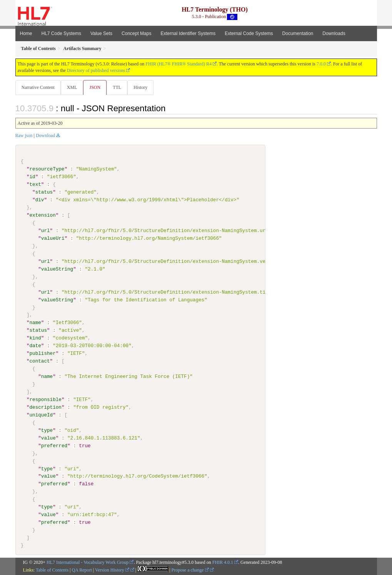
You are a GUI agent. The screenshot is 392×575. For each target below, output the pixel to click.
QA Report (82, 570)
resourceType (47, 169)
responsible (46, 399)
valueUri (53, 239)
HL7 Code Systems (61, 33)
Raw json (24, 136)
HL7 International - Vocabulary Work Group (88, 562)
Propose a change (190, 570)
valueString (57, 269)
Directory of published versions (96, 70)
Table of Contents (52, 570)
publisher (43, 354)
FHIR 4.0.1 (223, 562)
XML (73, 87)
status (44, 192)
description (46, 407)
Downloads (334, 33)
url (46, 231)
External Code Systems (249, 33)
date (35, 346)
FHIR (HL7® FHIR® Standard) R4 (178, 64)
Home (26, 33)
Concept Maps (136, 33)
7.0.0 (321, 64)
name (35, 323)
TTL (119, 87)
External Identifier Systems (188, 33)
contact (40, 361)
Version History (112, 570)
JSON (96, 87)
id (33, 177)
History (143, 87)
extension (43, 216)
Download (45, 136)
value (48, 438)
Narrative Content (38, 87)
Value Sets (101, 33)
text (35, 185)
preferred (54, 446)
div (40, 200)
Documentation (298, 33)
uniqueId (41, 415)
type (47, 430)
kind (35, 338)
